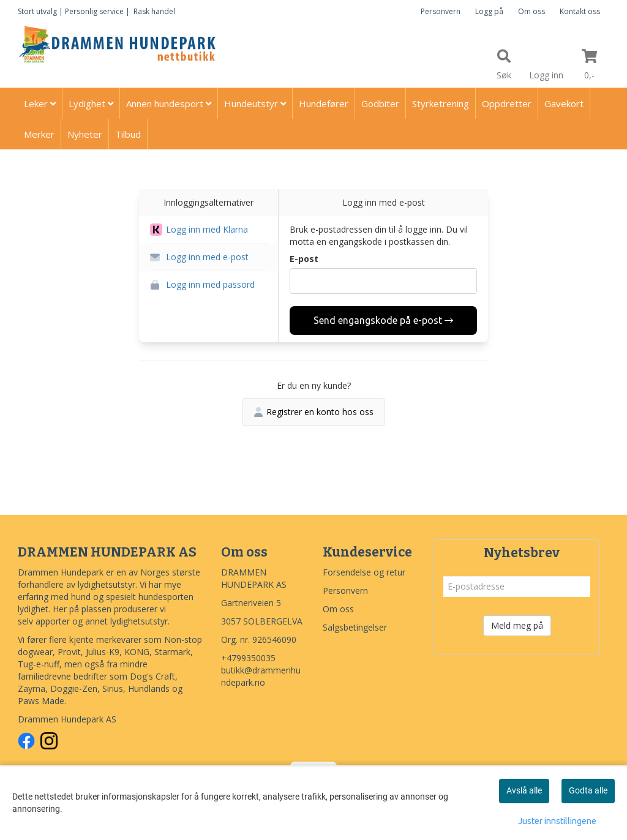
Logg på (489, 11)
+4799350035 (248, 658)
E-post (304, 259)
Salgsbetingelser (355, 627)
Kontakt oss (580, 11)
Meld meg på (517, 625)
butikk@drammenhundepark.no (261, 676)
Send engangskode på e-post (383, 320)
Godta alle (588, 790)
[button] (208, 230)
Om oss (531, 11)
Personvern (441, 11)
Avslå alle (524, 790)
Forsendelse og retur (364, 572)
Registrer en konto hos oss (314, 412)
